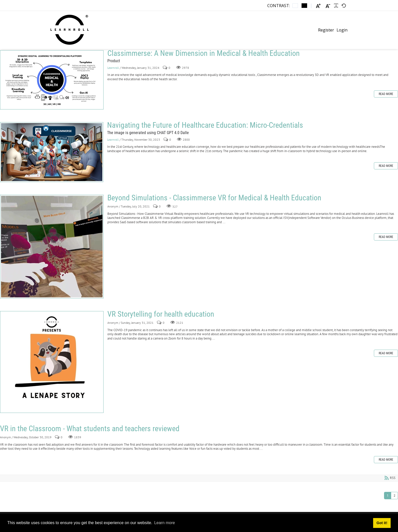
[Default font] (344, 6)
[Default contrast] (295, 6)
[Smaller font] (328, 6)
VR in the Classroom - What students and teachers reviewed (90, 429)
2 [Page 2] (394, 496)
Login (342, 30)
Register (326, 30)
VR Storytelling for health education (52, 362)
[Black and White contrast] (304, 6)
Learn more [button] (164, 523)
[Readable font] (336, 6)
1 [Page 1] (388, 496)
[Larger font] (318, 6)
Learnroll (114, 68)
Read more (386, 94)
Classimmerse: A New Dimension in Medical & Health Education (52, 80)
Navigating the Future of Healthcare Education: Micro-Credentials (52, 152)
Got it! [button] (382, 523)
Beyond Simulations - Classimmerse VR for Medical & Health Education (52, 247)
